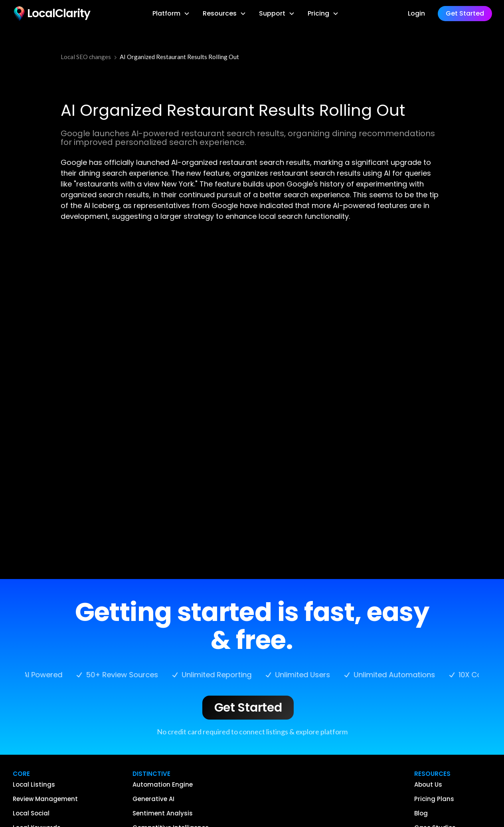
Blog (421, 813)
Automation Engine (163, 785)
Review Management (45, 799)
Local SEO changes (86, 57)
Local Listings (34, 785)
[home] (51, 14)
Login (416, 13)
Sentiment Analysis (163, 813)
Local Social (31, 813)
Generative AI (153, 799)
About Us (428, 785)
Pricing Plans (434, 799)
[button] (171, 14)
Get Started (248, 708)
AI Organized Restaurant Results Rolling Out (179, 57)
